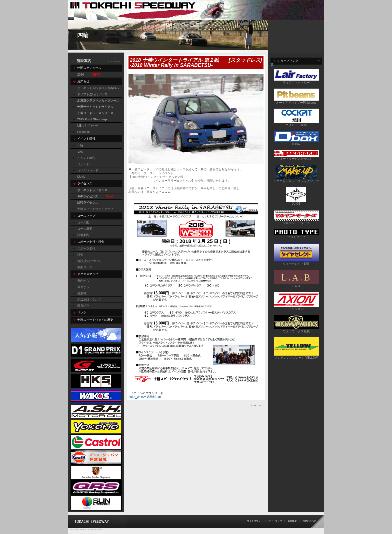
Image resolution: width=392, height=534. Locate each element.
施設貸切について (89, 261)
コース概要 (85, 229)
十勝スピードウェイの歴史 (95, 320)
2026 (81, 75)
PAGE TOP (255, 406)
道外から (83, 287)
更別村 (82, 293)
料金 (80, 255)
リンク (82, 313)
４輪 (80, 145)
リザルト (83, 164)
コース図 (83, 222)
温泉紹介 (83, 306)
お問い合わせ (309, 521)
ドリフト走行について (92, 94)
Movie (81, 177)
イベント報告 (86, 158)
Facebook (84, 132)
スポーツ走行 (86, 248)
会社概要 (292, 521)
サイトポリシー (255, 521)
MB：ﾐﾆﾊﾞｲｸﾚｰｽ (88, 126)
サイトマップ (275, 521)
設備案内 (83, 235)
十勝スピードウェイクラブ (95, 209)
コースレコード (88, 170)
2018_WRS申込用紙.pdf (145, 397)
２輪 (80, 152)
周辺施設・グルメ (89, 300)
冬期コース (85, 267)
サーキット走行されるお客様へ (98, 88)
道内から (83, 281)
